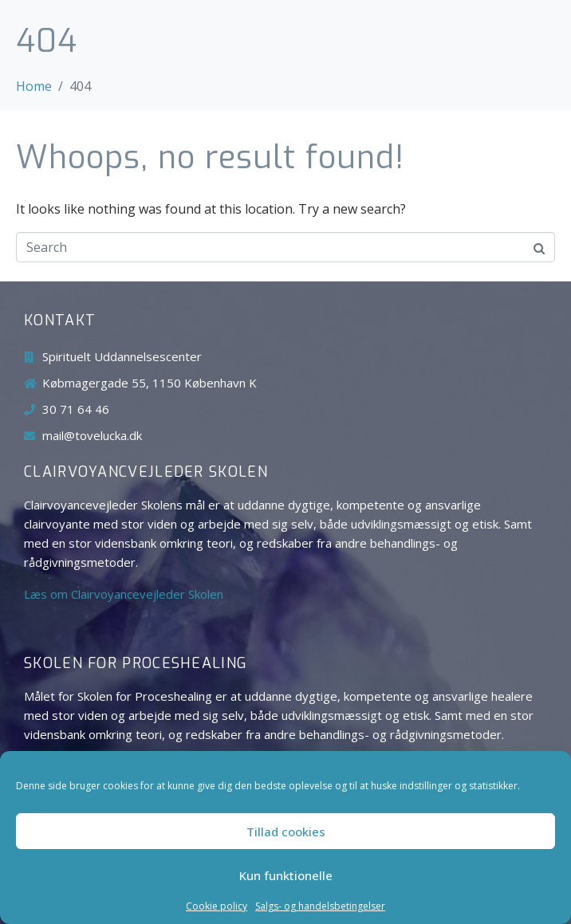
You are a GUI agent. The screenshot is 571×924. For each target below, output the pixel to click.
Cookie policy (217, 906)
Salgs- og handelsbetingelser (320, 906)
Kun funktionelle (286, 875)
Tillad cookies (286, 832)
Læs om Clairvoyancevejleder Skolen (124, 594)
